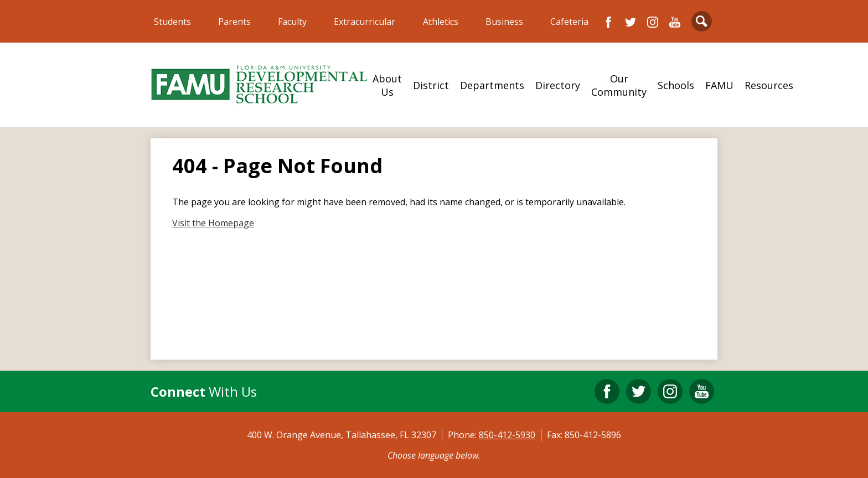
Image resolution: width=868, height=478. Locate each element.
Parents (234, 22)
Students (172, 22)
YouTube (675, 22)
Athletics (441, 22)
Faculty (292, 22)
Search (702, 24)
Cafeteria (569, 22)
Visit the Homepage (213, 223)
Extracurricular (365, 22)
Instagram (653, 22)
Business (504, 22)
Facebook (608, 22)
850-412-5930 (507, 435)
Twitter (631, 22)
